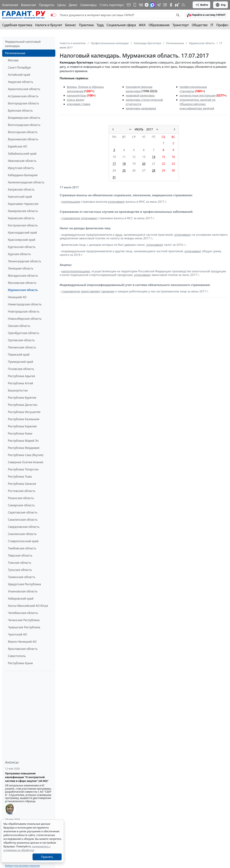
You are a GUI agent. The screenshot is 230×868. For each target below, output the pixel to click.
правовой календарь (140, 95)
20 (144, 164)
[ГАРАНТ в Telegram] (159, 5)
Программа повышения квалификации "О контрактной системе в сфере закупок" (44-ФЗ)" (27, 777)
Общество (200, 25)
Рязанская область (21, 498)
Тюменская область (22, 577)
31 (114, 177)
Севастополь (17, 656)
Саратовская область (23, 512)
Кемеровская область (23, 211)
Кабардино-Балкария (23, 175)
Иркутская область (21, 168)
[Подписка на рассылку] (129, 5)
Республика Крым (20, 663)
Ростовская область (22, 491)
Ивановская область (22, 161)
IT (212, 25)
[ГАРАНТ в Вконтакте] (141, 5)
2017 (150, 129)
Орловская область (21, 340)
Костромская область (23, 225)
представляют (91, 291)
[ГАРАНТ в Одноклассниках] (171, 5)
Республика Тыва (20, 477)
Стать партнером (113, 5)
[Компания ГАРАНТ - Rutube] (177, 5)
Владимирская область (24, 118)
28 (154, 170)
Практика (86, 25)
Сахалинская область (23, 520)
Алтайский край (19, 75)
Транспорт (181, 25)
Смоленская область (22, 534)
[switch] (53, 15)
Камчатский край (20, 197)
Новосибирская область (25, 319)
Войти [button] (202, 5)
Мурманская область (23, 290)
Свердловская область (24, 527)
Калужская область (21, 189)
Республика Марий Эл (23, 441)
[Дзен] (147, 5)
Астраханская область (23, 96)
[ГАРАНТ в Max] (153, 5)
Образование (159, 25)
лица (119, 235)
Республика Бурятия (22, 398)
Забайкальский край (22, 154)
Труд (100, 25)
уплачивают (116, 202)
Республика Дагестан (23, 405)
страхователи (71, 218)
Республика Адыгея (21, 376)
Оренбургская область (24, 333)
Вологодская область (23, 132)
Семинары (88, 5)
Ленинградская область (25, 261)
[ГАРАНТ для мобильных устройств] (135, 5)
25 (124, 170)
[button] (206, 15)
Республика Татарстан (23, 469)
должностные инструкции (198, 95)
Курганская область (22, 247)
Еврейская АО (18, 146)
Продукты (47, 5)
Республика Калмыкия (24, 419)
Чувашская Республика (24, 627)
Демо (73, 5)
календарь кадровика (141, 108)
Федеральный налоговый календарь (23, 44)
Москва (13, 60)
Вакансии (28, 5)
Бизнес (71, 25)
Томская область (20, 563)
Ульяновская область (23, 591)
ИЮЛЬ (139, 129)
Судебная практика (17, 25)
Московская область (22, 283)
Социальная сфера (121, 25)
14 (154, 157)
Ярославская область (23, 649)
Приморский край (20, 362)
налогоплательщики (76, 271)
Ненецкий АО (17, 297)
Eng (220, 5)
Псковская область (21, 369)
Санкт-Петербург (20, 67)
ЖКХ (142, 25)
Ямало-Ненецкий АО (22, 642)
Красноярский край (22, 240)
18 (124, 164)
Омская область (19, 326)
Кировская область (21, 218)
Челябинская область (23, 613)
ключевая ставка (79, 104)
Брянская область (20, 111)
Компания (10, 5)
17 (114, 164)
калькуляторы (77, 95)
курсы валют (76, 100)
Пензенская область (22, 347)
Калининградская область (26, 182)
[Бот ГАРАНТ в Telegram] (165, 5)
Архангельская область (24, 89)
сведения (108, 291)
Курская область (19, 254)
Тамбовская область (22, 548)
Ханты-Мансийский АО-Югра (28, 606)
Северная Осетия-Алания (26, 462)
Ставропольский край (23, 541)
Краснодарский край (22, 233)
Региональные (15, 53)
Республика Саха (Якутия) (26, 455)
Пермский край (19, 355)
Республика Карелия (22, 426)
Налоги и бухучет (49, 25)
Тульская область (20, 570)
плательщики (71, 202)
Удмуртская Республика (24, 584)
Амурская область (20, 82)
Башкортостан (18, 390)
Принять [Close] (47, 857)
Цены (61, 5)
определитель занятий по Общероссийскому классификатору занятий (197, 104)
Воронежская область (23, 139)
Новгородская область (24, 311)
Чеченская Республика (24, 620)
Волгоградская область (24, 125)
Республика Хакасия (22, 484)
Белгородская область (23, 103)
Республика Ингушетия (24, 412)
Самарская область (21, 505)
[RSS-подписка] (183, 5)
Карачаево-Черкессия (23, 204)
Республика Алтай (20, 383)
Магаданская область (23, 276)
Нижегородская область (25, 304)
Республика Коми (20, 433)
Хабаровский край (21, 599)
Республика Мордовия (24, 448)
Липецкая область (21, 268)
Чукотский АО (17, 634)
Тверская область (20, 555)
